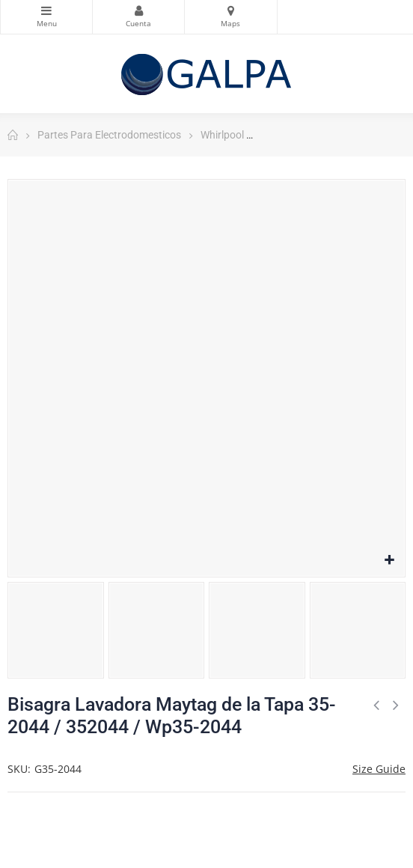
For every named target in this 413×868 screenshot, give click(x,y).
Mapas (230, 10)
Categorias (46, 10)
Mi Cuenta (138, 10)
